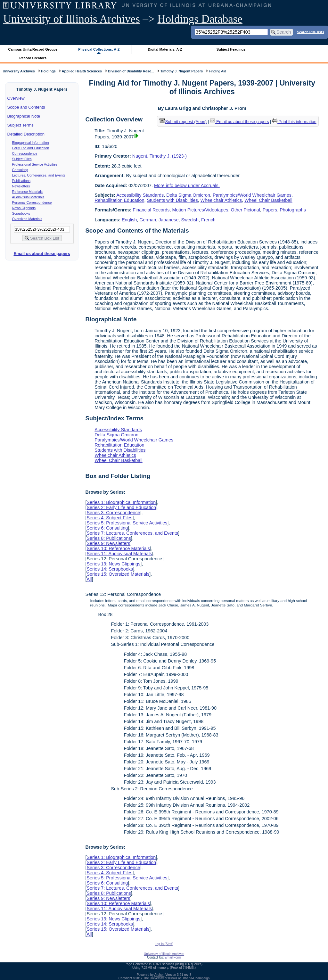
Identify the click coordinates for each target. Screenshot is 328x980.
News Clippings (24, 208)
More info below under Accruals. (187, 185)
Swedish (190, 220)
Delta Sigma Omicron (188, 195)
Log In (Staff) (164, 944)
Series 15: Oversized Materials (118, 574)
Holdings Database (200, 19)
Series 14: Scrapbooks (110, 569)
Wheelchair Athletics (221, 200)
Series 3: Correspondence (113, 513)
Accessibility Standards (140, 195)
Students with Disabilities (172, 200)
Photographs (293, 210)
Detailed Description (26, 134)
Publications (21, 181)
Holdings (48, 71)
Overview (16, 98)
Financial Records (151, 210)
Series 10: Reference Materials (118, 548)
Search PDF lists (311, 32)
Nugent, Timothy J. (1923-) (160, 156)
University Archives (19, 71)
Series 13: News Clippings (113, 564)
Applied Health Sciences (82, 71)
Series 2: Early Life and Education (121, 507)
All (89, 579)
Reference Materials (27, 192)
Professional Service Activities (35, 164)
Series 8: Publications (109, 538)
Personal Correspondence (32, 202)
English (129, 220)
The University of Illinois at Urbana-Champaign (177, 978)
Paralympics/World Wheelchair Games (252, 195)
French (208, 220)
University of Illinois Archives (72, 19)
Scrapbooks (21, 213)
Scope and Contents (26, 107)
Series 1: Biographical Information (121, 502)
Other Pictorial (245, 210)
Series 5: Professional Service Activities (127, 523)
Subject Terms (20, 125)
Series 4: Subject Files (109, 518)
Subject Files (22, 159)
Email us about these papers (42, 254)
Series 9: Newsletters (108, 543)
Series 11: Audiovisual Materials (119, 554)
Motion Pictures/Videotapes (200, 210)
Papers (270, 210)
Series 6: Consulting (107, 528)
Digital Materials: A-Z (165, 49)
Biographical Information (31, 143)
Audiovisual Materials (28, 197)
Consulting (20, 170)
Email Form (173, 957)
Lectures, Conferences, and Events (39, 175)
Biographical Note (24, 116)
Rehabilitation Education (119, 200)
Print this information (294, 122)
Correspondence (25, 153)
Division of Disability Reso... (131, 71)
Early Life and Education (31, 148)
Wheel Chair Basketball (268, 200)
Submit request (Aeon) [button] (183, 122)
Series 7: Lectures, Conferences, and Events (132, 533)
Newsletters (21, 186)
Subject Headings (231, 49)
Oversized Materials (27, 219)
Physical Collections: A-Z (99, 49)
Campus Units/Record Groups (33, 49)
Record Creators (33, 58)
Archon (160, 975)
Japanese (168, 220)
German (148, 220)
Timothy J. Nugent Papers (181, 71)
